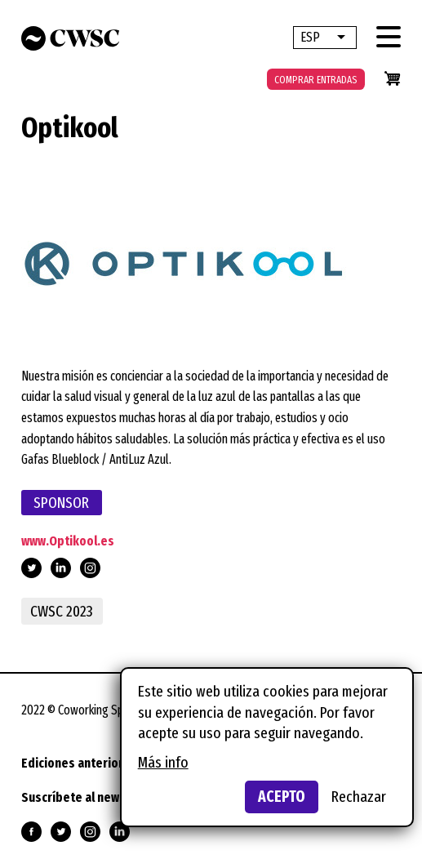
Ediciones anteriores (79, 763)
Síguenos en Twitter (61, 832)
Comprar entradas (316, 80)
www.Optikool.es (68, 541)
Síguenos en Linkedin (120, 832)
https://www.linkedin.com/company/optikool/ (61, 568)
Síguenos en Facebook (31, 832)
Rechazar (359, 797)
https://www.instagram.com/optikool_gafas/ (90, 568)
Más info (163, 762)
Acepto (282, 797)
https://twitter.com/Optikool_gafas (31, 568)
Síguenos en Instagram (90, 832)
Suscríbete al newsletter (90, 797)
